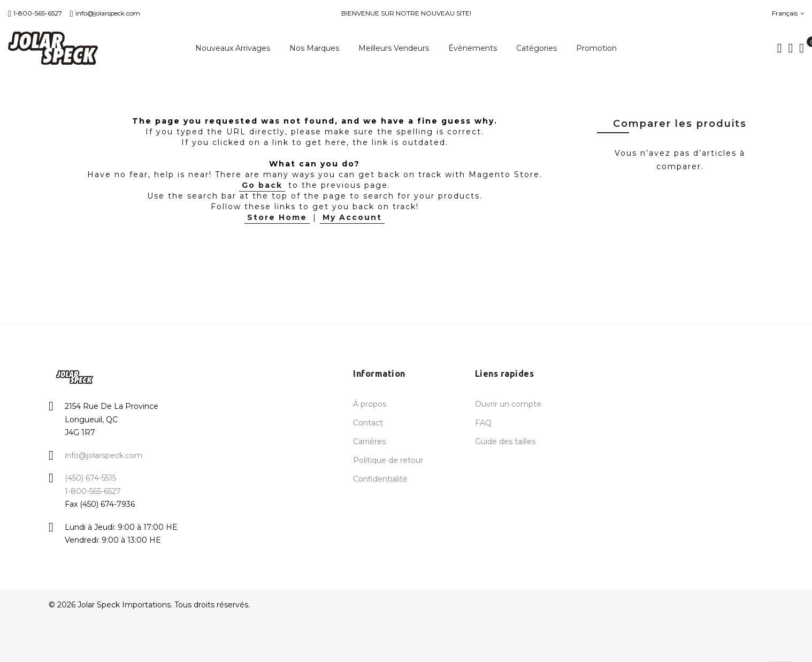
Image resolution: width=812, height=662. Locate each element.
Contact (368, 423)
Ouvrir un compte (508, 404)
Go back (262, 185)
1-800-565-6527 (35, 13)
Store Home (277, 217)
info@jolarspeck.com (105, 13)
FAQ (483, 423)
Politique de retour (388, 460)
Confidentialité (380, 479)
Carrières (369, 442)
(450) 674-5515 (90, 478)
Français (788, 13)
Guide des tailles (505, 442)
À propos (370, 404)
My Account (352, 217)
